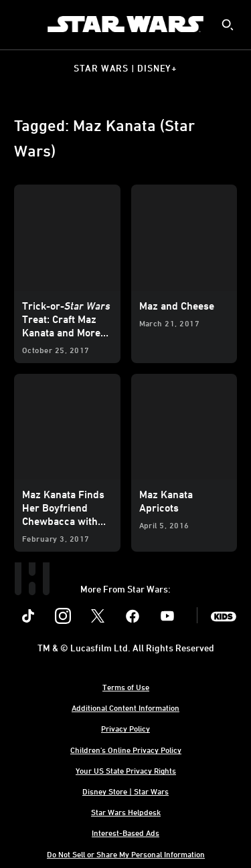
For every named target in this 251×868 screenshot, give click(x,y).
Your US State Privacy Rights (126, 770)
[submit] (228, 25)
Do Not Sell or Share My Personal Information (126, 854)
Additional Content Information (125, 708)
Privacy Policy (125, 728)
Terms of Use (126, 687)
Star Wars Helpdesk (126, 812)
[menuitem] (21, 24)
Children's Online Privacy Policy (126, 750)
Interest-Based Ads (125, 833)
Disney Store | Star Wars (125, 791)
